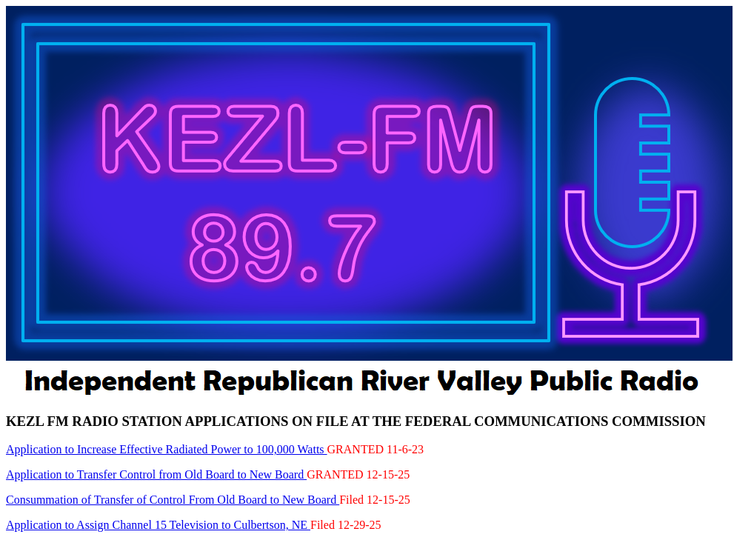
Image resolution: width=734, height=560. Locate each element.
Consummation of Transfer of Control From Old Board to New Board (173, 500)
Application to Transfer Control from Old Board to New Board (156, 474)
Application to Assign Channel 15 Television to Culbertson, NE (158, 525)
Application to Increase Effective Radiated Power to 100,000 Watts (167, 449)
